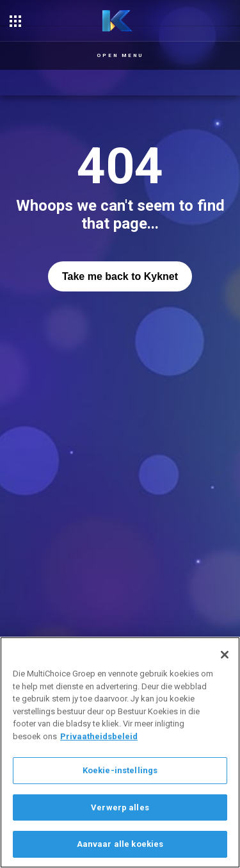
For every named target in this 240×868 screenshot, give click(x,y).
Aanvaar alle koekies (120, 844)
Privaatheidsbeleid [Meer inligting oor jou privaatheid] (99, 736)
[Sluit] (225, 655)
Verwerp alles (120, 807)
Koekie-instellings (120, 770)
